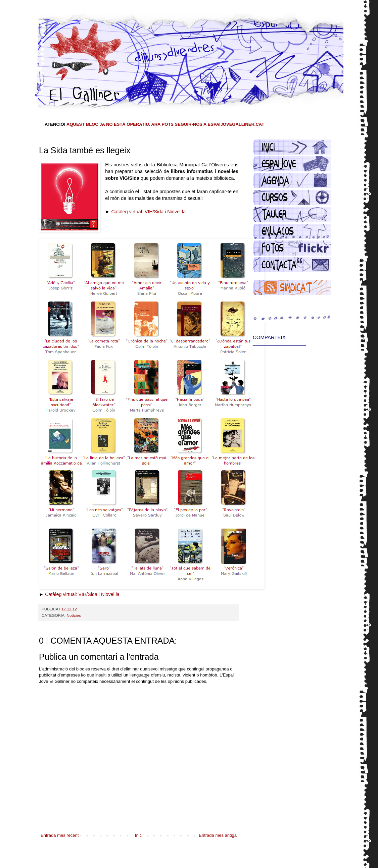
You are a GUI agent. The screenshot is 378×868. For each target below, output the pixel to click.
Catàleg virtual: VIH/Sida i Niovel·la (148, 212)
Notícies (74, 615)
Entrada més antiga (218, 835)
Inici (139, 835)
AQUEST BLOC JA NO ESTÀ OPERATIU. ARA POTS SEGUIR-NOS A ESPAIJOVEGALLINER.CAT (165, 124)
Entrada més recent (60, 835)
